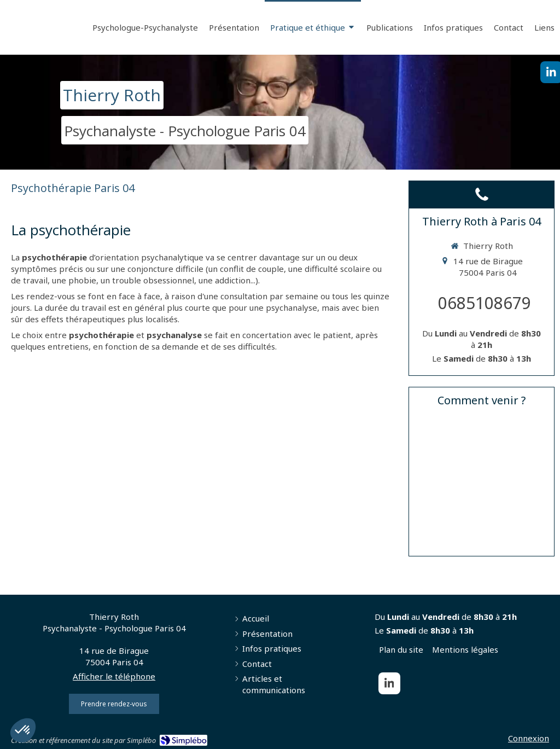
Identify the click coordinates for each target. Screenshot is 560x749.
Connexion (529, 738)
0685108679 (485, 303)
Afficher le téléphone (114, 676)
